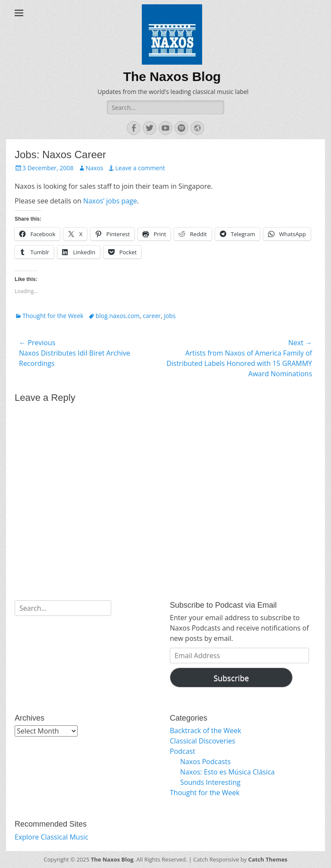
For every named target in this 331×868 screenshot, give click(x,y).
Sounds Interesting (210, 782)
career (152, 316)
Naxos (95, 168)
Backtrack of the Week (206, 731)
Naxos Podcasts (205, 762)
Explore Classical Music (52, 837)
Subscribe (231, 678)
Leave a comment (140, 168)
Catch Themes (268, 859)
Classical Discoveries (203, 741)
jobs (170, 316)
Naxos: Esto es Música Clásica (228, 772)
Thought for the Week (53, 316)
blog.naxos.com (118, 316)
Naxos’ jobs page (110, 201)
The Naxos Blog (172, 76)
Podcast (183, 751)
